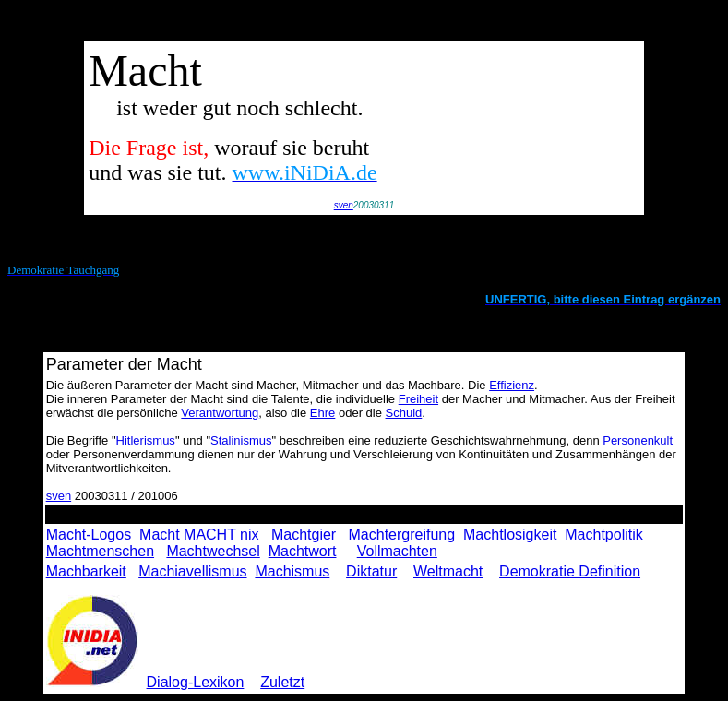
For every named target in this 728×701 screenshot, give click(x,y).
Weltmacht (448, 571)
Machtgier (304, 535)
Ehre (322, 413)
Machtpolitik (603, 535)
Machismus (292, 571)
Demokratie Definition (570, 571)
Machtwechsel (213, 551)
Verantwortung (220, 413)
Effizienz (512, 385)
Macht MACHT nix (199, 535)
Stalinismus (241, 440)
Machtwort (303, 551)
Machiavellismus (192, 571)
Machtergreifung (402, 535)
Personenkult (638, 440)
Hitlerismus (146, 440)
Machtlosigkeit (510, 535)
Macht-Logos (89, 535)
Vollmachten (397, 551)
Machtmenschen (100, 551)
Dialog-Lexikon (196, 682)
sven (344, 205)
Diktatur (371, 571)
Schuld (404, 413)
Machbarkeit (86, 571)
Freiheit (418, 399)
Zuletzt (282, 682)
